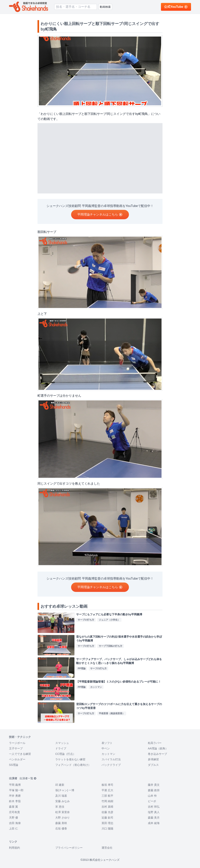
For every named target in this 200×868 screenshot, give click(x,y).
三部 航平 (107, 796)
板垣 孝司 (107, 785)
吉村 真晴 (107, 807)
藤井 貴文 (154, 785)
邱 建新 (60, 785)
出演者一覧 (28, 778)
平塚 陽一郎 (16, 790)
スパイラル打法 (111, 759)
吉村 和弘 (154, 807)
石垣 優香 (61, 829)
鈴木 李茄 (15, 801)
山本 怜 (152, 796)
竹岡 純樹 (107, 801)
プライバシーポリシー (69, 848)
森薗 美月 (154, 818)
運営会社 (107, 848)
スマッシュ (62, 743)
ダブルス (153, 765)
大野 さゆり (62, 818)
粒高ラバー (155, 743)
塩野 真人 (154, 812)
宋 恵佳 (60, 807)
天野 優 (13, 818)
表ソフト (107, 743)
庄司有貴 (14, 812)
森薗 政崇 (154, 790)
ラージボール (17, 743)
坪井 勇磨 (15, 796)
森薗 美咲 (61, 823)
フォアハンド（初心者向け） (73, 765)
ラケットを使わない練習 (70, 759)
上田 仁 (13, 829)
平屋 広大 (107, 790)
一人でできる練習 (20, 754)
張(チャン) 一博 (65, 790)
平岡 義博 (15, 785)
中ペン (106, 748)
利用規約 (14, 848)
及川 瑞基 (61, 796)
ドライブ (61, 748)
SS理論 (14, 765)
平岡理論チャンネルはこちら (100, 214)
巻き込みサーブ (157, 754)
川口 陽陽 (107, 829)
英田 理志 (107, 823)
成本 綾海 (154, 823)
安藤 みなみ (62, 801)
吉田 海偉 (15, 823)
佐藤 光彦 (107, 812)
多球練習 (153, 759)
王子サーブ (16, 748)
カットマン (108, 754)
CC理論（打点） (65, 754)
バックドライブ (111, 765)
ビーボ (152, 801)
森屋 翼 (13, 807)
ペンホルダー (17, 759)
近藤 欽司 (107, 818)
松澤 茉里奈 (62, 812)
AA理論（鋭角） (158, 748)
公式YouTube (176, 7)
